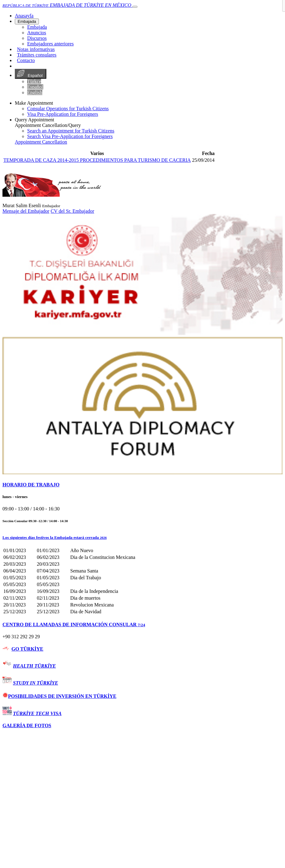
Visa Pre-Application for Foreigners (63, 114)
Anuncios (37, 33)
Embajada (27, 21)
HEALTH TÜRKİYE (34, 666)
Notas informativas (36, 49)
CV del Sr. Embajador (72, 211)
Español (31, 74)
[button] (142, 538)
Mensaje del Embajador (26, 211)
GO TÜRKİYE (27, 649)
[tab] (142, 485)
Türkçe (34, 81)
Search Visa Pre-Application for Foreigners (70, 136)
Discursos (37, 38)
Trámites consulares (37, 55)
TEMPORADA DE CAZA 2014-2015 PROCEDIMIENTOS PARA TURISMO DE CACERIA (97, 160)
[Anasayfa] (24, 16)
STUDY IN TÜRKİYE (36, 683)
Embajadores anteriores (50, 44)
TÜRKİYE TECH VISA (37, 713)
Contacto (26, 60)
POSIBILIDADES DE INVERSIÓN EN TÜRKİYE (59, 696)
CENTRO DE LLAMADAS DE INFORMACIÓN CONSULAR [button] (74, 625)
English (35, 92)
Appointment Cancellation (41, 142)
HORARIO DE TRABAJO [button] (31, 485)
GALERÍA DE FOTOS (27, 725)
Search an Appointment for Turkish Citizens (71, 131)
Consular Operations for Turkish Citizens (68, 109)
